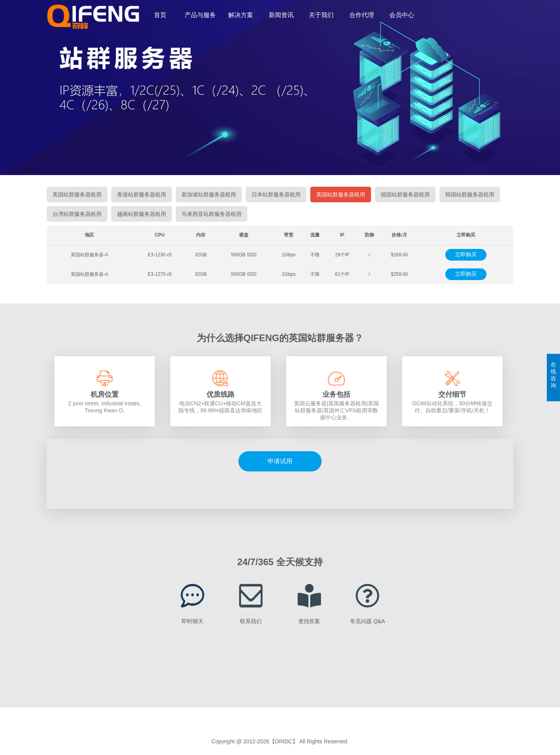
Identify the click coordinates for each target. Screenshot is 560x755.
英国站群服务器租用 (341, 194)
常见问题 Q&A (367, 621)
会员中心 (402, 15)
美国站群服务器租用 (77, 194)
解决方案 (241, 15)
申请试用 (280, 461)
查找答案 (309, 621)
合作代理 (362, 15)
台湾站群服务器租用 (77, 214)
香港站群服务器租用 (142, 194)
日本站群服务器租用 (276, 194)
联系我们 (251, 621)
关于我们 (321, 15)
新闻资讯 (281, 15)
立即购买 (466, 254)
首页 (160, 15)
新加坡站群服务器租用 (209, 194)
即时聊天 (192, 621)
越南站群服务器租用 (142, 214)
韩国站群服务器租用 (470, 194)
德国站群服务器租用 (405, 194)
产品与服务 (200, 15)
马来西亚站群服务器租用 (212, 214)
